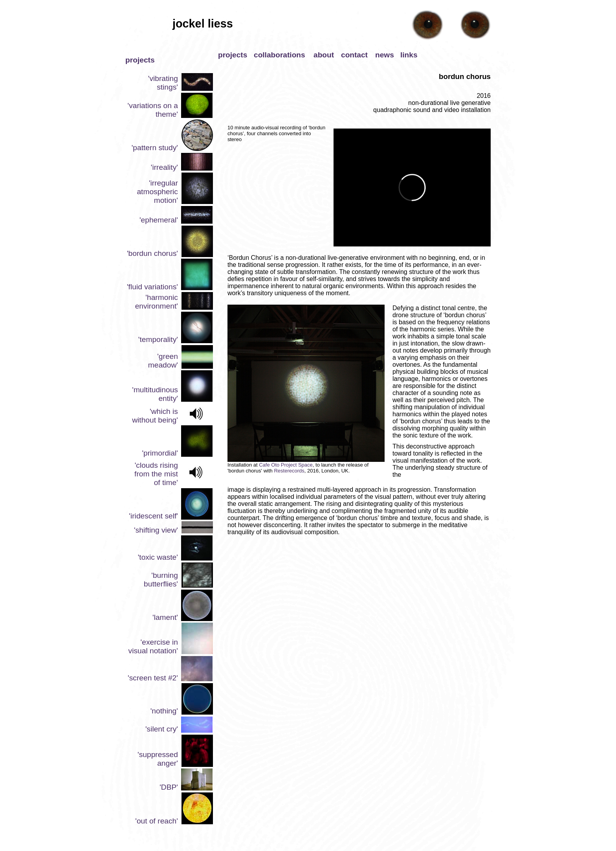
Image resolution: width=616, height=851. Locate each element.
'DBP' (169, 787)
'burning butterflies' (161, 580)
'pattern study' (155, 148)
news (385, 55)
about (324, 55)
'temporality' (158, 339)
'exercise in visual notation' (153, 646)
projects (233, 55)
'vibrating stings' (163, 83)
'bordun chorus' (152, 253)
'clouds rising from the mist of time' (156, 474)
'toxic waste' (158, 557)
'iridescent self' (153, 516)
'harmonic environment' (157, 302)
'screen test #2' (153, 678)
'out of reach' (157, 821)
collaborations (280, 55)
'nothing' (164, 711)
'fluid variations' (152, 287)
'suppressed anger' (158, 759)
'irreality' (164, 167)
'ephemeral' (159, 220)
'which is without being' (155, 416)
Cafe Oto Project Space (286, 465)
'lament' (165, 617)
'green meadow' (163, 361)
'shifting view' (156, 530)
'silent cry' (162, 729)
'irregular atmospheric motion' (157, 192)
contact (354, 55)
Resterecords (289, 471)
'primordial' (160, 453)
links (409, 55)
